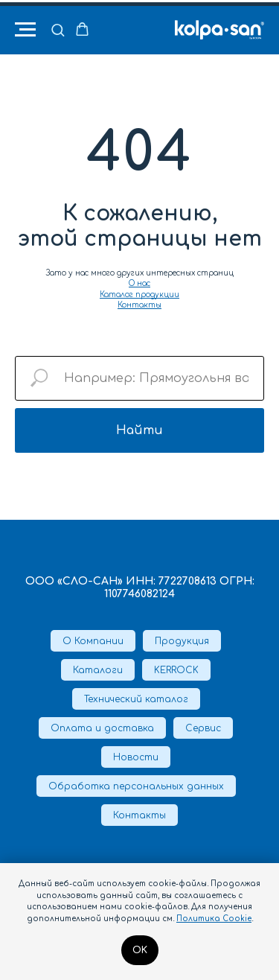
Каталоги (98, 670)
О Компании (93, 641)
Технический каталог (136, 699)
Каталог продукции (139, 295)
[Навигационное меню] (25, 30)
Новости (136, 757)
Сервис (203, 728)
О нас (139, 283)
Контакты (139, 305)
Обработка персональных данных (136, 786)
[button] (58, 29)
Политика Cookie (214, 919)
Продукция (182, 641)
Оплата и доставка (102, 728)
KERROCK (176, 670)
